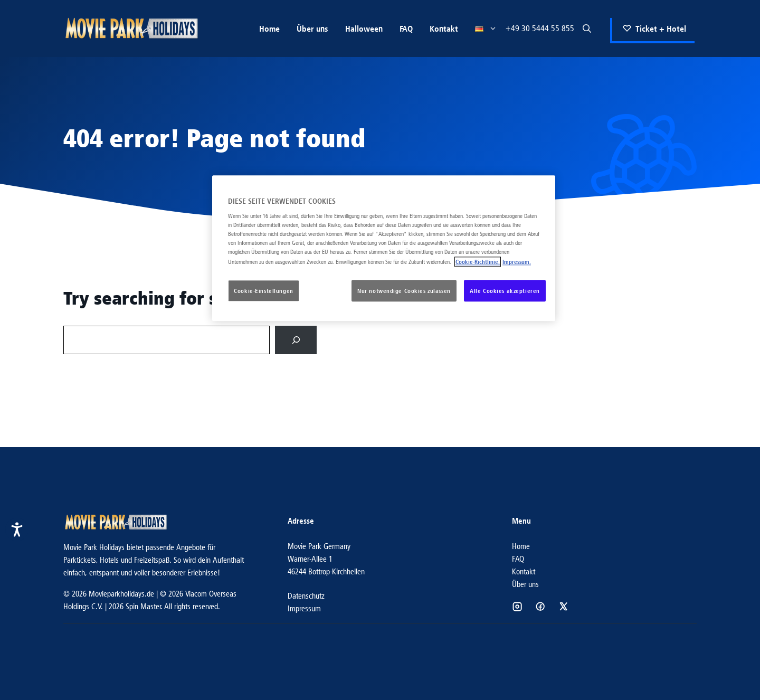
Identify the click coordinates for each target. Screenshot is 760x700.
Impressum (304, 608)
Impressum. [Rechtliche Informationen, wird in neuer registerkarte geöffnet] (517, 262)
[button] (587, 29)
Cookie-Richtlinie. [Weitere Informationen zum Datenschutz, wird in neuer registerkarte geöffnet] (478, 262)
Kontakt (444, 29)
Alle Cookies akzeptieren (505, 291)
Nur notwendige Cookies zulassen (404, 291)
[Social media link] (517, 607)
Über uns (312, 29)
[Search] (296, 340)
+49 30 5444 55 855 (540, 28)
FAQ (406, 29)
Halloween (364, 29)
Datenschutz (306, 596)
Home (269, 29)
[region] (384, 248)
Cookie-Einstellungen (263, 291)
